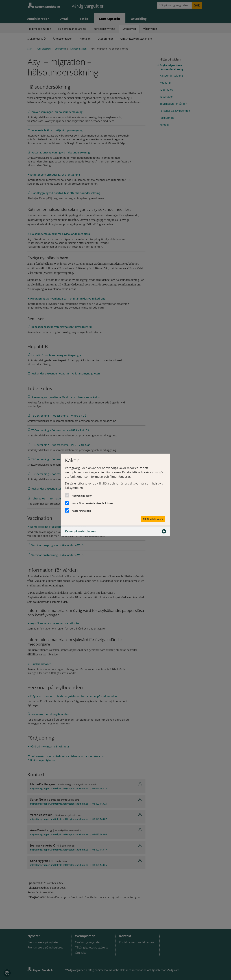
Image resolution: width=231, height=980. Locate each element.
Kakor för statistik (81, 511)
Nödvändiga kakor (82, 495)
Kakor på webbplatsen (115, 531)
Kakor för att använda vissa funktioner (92, 503)
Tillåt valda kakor (153, 519)
